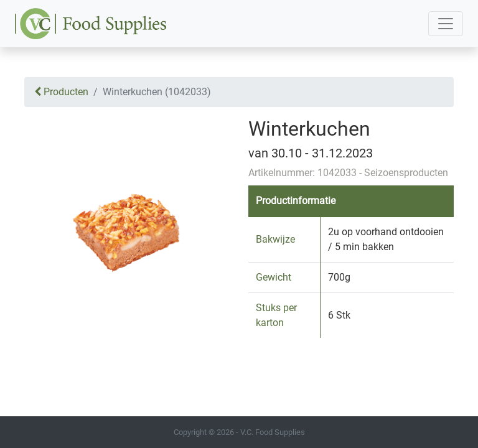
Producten (61, 92)
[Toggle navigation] (446, 24)
